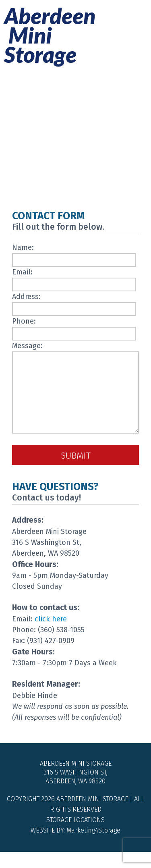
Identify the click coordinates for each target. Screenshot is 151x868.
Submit (76, 472)
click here (51, 635)
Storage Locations (75, 836)
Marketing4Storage (93, 846)
